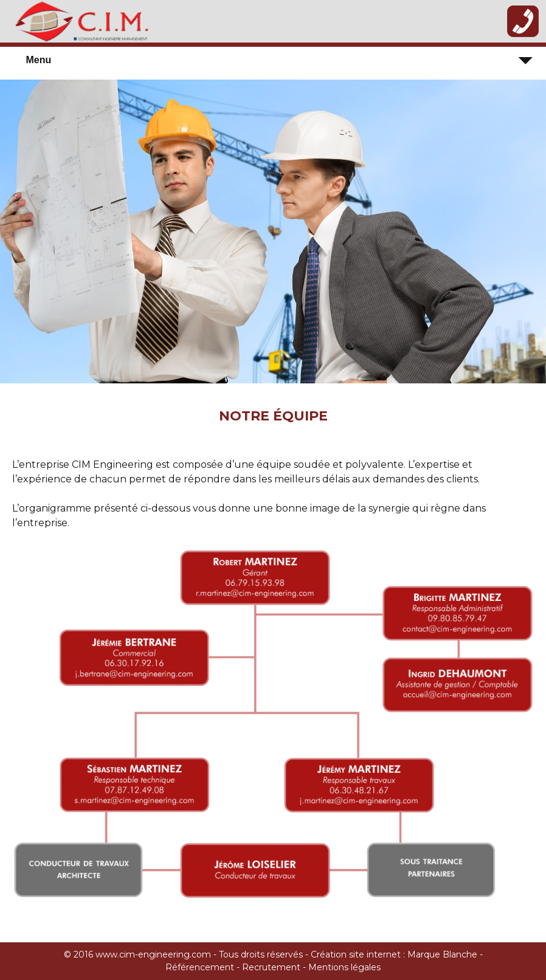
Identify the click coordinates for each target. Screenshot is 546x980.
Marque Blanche (444, 954)
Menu (38, 60)
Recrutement (271, 967)
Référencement (200, 967)
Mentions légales (344, 967)
